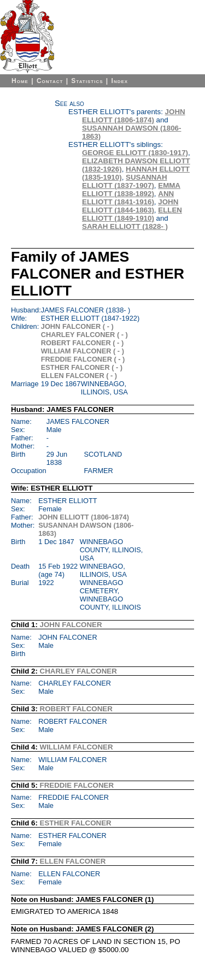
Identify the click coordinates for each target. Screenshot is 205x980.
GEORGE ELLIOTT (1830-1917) (135, 153)
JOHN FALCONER (71, 625)
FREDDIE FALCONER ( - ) (83, 359)
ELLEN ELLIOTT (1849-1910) (132, 214)
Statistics (87, 81)
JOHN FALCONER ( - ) (77, 326)
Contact (50, 81)
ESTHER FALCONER (76, 823)
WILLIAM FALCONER (77, 747)
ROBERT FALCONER (76, 709)
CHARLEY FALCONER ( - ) (84, 335)
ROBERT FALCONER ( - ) (82, 343)
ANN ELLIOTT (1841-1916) (128, 198)
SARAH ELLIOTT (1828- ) (125, 226)
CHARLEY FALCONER (78, 671)
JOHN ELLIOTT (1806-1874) (134, 116)
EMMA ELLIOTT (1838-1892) (131, 190)
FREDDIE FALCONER (77, 785)
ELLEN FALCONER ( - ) (79, 376)
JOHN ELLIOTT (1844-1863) (130, 206)
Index (120, 81)
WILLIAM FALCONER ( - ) (83, 351)
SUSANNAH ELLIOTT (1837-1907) (125, 181)
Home (20, 81)
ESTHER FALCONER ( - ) (82, 367)
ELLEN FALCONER (73, 861)
